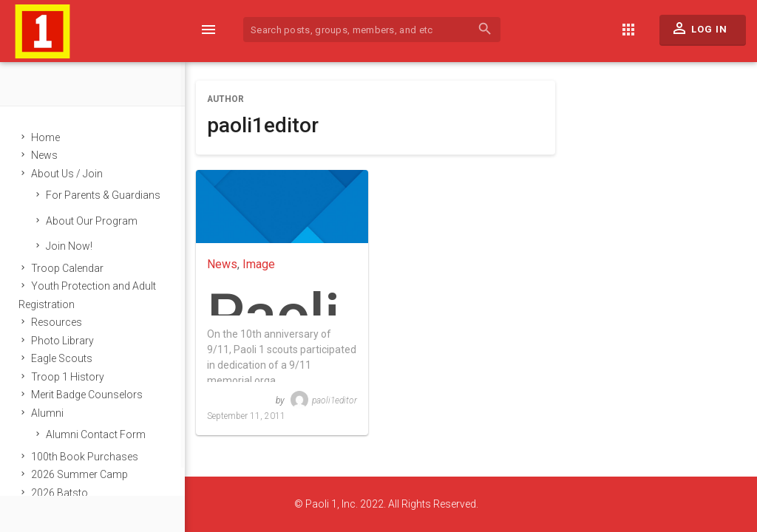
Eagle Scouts (62, 358)
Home (45, 137)
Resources (57, 322)
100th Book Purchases (85, 457)
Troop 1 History (68, 377)
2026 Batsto (60, 493)
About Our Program (92, 221)
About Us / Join (67, 174)
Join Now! (69, 246)
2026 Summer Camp (79, 474)
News (44, 155)
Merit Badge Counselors (87, 395)
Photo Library (62, 341)
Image (259, 264)
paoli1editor (324, 400)
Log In (699, 32)
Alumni (47, 413)
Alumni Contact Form (96, 434)
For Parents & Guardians (103, 195)
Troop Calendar (67, 268)
